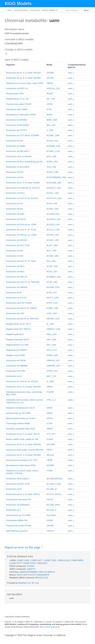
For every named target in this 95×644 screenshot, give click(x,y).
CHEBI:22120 (63, 560)
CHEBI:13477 (36, 560)
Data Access (35, 10)
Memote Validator (49, 10)
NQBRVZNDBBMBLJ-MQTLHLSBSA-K (37, 572)
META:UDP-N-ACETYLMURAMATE (33, 575)
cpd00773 (31, 569)
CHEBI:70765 (29, 563)
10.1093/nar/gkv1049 (51, 627)
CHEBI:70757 (16, 563)
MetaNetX (23, 583)
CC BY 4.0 (33, 583)
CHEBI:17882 (50, 560)
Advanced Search (21, 10)
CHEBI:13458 (23, 560)
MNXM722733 (41, 578)
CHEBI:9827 (42, 563)
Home (10, 10)
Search (86, 10)
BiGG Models (18, 4)
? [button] (42, 547)
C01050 (30, 566)
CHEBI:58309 (77, 560)
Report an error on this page (23, 547)
